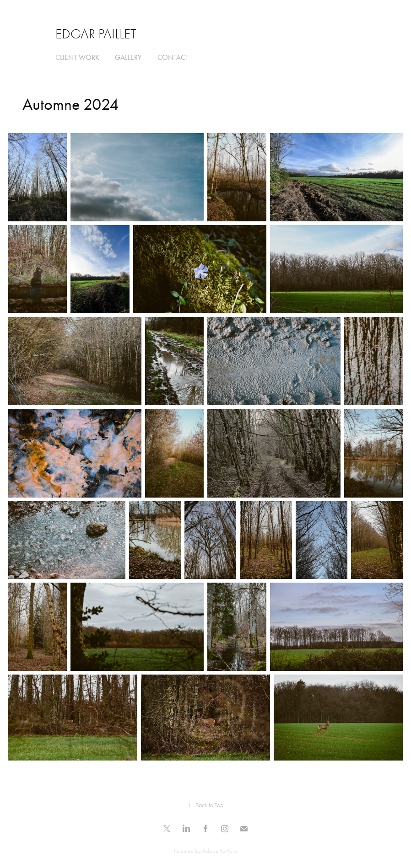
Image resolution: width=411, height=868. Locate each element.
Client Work (77, 57)
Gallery (128, 57)
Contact (173, 57)
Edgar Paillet (96, 34)
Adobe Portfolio (220, 851)
